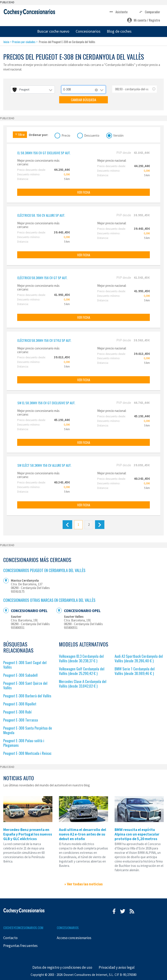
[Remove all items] (96, 90)
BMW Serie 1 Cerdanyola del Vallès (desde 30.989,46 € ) (135, 671)
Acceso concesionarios (74, 938)
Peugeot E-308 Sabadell (20, 675)
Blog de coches (119, 31)
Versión (118, 135)
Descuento (92, 135)
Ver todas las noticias (85, 884)
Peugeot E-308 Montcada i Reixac (27, 753)
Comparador (149, 12)
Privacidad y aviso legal (117, 967)
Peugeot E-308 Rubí (17, 712)
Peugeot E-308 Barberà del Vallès (27, 696)
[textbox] (33, 90)
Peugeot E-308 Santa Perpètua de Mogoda (28, 730)
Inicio (6, 42)
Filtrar (20, 134)
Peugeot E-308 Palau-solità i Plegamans (24, 743)
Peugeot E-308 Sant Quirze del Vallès (25, 685)
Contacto (10, 938)
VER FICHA (84, 192)
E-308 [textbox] (67, 89)
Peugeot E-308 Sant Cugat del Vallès (25, 665)
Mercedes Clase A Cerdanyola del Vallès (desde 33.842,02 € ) (83, 684)
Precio (66, 135)
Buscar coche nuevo (53, 31)
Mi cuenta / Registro (144, 20)
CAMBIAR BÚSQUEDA (83, 100)
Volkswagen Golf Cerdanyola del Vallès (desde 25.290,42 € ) (82, 671)
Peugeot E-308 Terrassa (21, 720)
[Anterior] (67, 525)
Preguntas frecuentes (20, 946)
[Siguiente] (100, 525)
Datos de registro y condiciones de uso (62, 967)
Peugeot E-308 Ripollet (20, 704)
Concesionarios (88, 31)
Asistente (118, 12)
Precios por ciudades (24, 42)
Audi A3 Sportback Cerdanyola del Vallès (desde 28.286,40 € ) (139, 658)
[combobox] (33, 90)
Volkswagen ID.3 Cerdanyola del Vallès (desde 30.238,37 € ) (81, 658)
